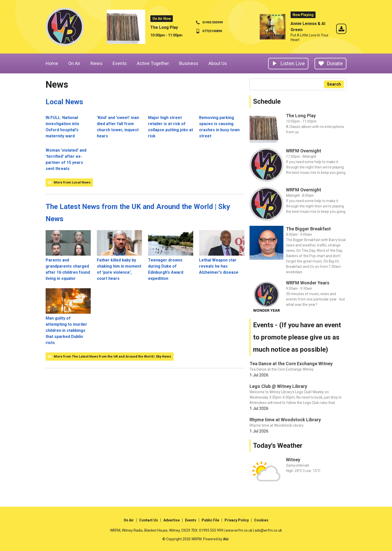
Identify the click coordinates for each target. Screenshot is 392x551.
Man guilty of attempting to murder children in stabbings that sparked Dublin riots (68, 317)
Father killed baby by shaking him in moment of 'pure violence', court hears (119, 255)
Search (334, 84)
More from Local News (72, 182)
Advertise (172, 520)
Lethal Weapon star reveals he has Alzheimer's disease (222, 252)
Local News (64, 102)
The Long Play (164, 27)
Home (52, 63)
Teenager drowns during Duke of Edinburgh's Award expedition (171, 255)
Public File (210, 520)
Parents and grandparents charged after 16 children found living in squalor (68, 255)
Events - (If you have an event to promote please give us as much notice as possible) (297, 337)
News (96, 63)
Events (120, 63)
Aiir (226, 539)
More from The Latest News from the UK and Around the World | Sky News (112, 356)
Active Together (153, 63)
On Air (74, 63)
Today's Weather (278, 445)
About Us (218, 63)
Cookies (261, 520)
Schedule (267, 101)
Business (189, 63)
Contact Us (149, 520)
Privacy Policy (237, 520)
